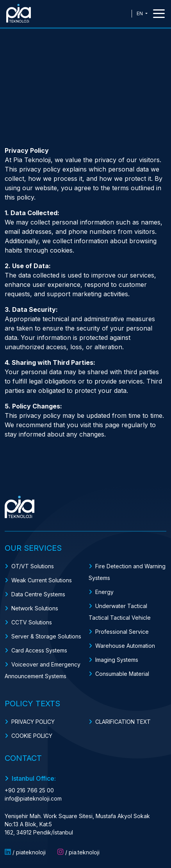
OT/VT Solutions (33, 566)
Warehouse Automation (125, 646)
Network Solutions (35, 608)
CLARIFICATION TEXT (123, 722)
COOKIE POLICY (32, 736)
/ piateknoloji (25, 852)
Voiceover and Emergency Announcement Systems (43, 670)
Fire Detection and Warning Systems (127, 572)
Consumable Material (122, 674)
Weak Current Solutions (42, 580)
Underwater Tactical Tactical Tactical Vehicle (120, 612)
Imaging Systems (117, 660)
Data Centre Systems (38, 594)
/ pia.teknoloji (78, 852)
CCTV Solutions (32, 622)
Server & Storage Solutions (46, 636)
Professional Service (122, 632)
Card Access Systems (39, 650)
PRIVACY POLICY (33, 722)
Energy (104, 592)
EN (140, 13)
